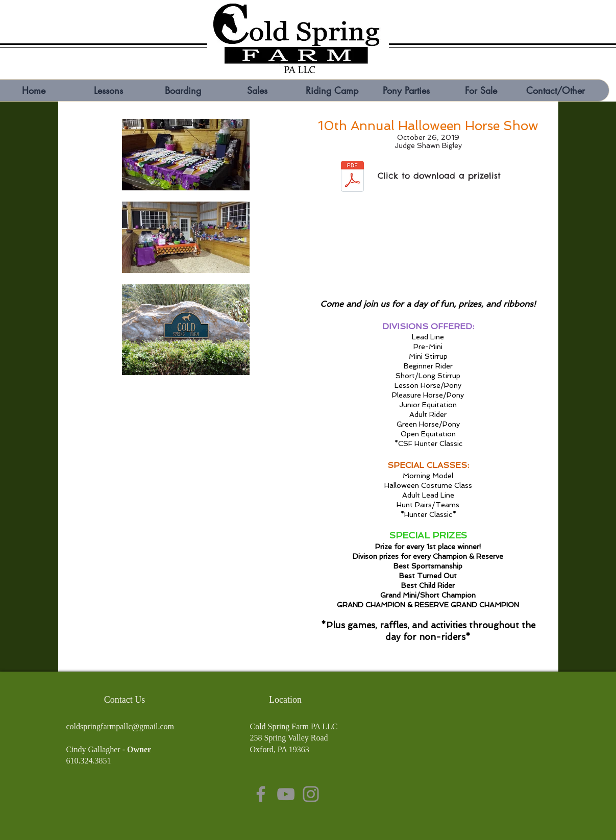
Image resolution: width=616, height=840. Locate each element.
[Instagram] (311, 794)
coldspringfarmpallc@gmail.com (120, 726)
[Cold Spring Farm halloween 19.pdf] (352, 178)
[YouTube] (286, 794)
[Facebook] (261, 794)
